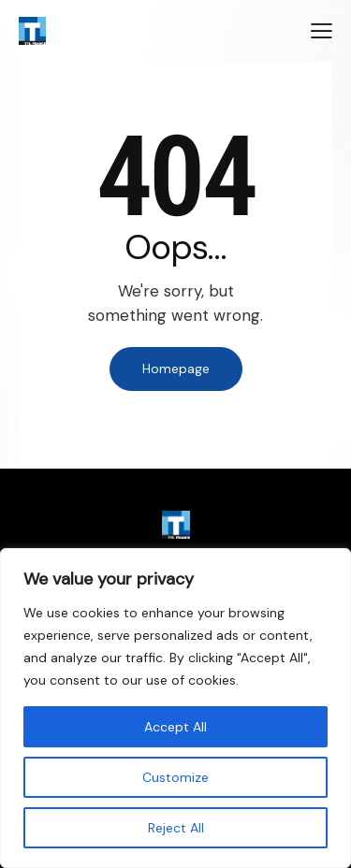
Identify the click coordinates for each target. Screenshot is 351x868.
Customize (175, 777)
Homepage (176, 369)
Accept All (175, 727)
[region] (175, 708)
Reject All (176, 828)
